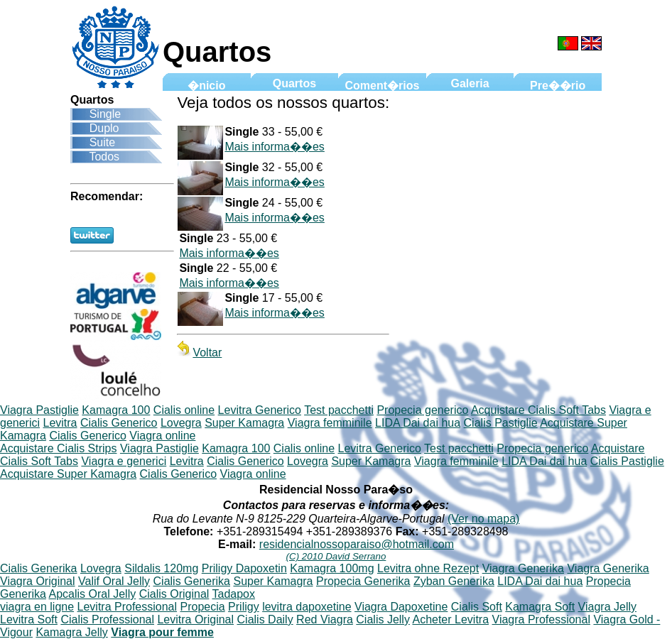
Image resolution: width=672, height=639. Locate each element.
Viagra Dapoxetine (401, 607)
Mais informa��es (274, 147)
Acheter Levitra (450, 619)
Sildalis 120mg (161, 568)
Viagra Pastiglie (39, 410)
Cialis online (184, 410)
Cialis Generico (119, 423)
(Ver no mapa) (483, 519)
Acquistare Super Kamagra (68, 474)
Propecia (203, 607)
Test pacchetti (339, 410)
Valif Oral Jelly (114, 581)
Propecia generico (422, 410)
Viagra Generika (523, 568)
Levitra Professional (128, 607)
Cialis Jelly (383, 619)
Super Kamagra (244, 423)
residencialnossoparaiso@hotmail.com (357, 544)
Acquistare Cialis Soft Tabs (538, 410)
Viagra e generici (124, 461)
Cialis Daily (265, 619)
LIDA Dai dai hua (418, 423)
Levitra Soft (29, 619)
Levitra (60, 423)
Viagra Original (38, 581)
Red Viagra (325, 619)
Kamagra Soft (540, 607)
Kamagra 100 (116, 410)
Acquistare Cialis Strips (59, 448)
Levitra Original (195, 619)
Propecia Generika (363, 581)
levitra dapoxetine (307, 607)
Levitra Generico (260, 410)
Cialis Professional (107, 619)
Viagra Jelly (607, 607)
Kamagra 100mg (332, 568)
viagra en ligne (37, 607)
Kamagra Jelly (71, 632)
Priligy (244, 607)
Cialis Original (174, 594)
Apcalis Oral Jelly (92, 594)
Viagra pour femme (162, 632)
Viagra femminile (330, 423)
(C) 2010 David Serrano (336, 556)
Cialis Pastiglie (501, 423)
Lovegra (181, 423)
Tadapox (234, 594)
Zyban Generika (454, 581)
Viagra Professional (541, 619)
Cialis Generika (38, 568)
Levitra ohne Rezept (428, 568)
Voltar (199, 353)
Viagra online (162, 436)
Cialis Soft (477, 607)
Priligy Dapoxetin (244, 568)
